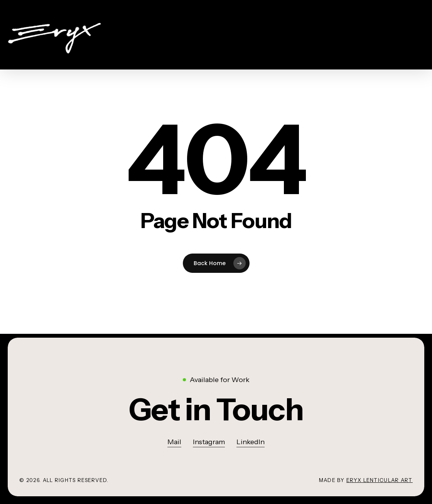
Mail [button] (174, 442)
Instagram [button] (209, 442)
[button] (216, 409)
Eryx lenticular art (380, 480)
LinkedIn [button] (251, 442)
